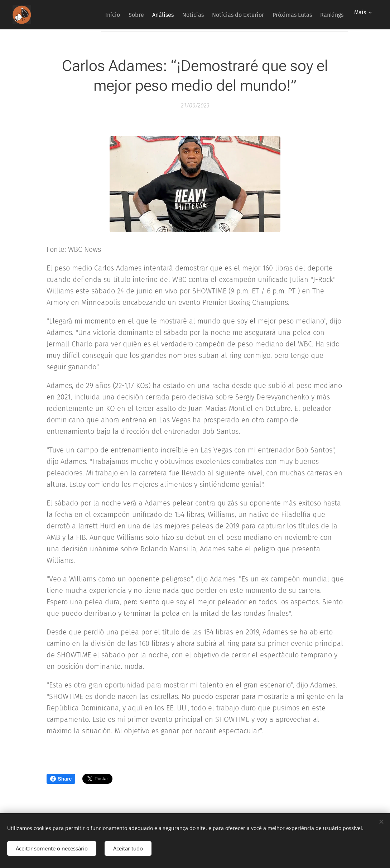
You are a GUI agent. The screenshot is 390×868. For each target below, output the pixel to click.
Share (61, 779)
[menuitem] (84, 15)
